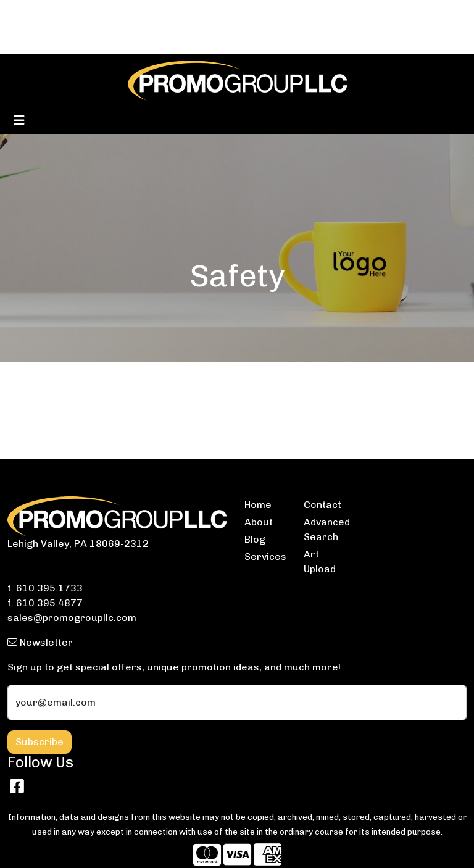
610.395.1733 (49, 588)
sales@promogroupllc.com (72, 618)
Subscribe (39, 742)
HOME (25, 13)
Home (258, 505)
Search (303, 13)
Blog (255, 539)
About (259, 522)
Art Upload (320, 561)
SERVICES (158, 13)
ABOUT (28, 40)
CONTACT (103, 13)
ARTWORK (97, 40)
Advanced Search (326, 529)
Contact (322, 505)
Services (265, 557)
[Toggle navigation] (19, 120)
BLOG (60, 13)
